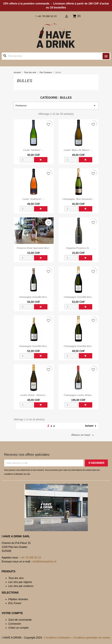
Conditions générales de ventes (92, 638)
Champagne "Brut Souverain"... (78, 199)
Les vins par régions (20, 582)
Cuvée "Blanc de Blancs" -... (78, 150)
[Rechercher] (56, 56)
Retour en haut (83, 435)
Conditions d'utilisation (57, 638)
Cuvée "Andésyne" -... (34, 199)
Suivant (91, 426)
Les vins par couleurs (21, 586)
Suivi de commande (20, 620)
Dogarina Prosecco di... (78, 248)
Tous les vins (16, 578)
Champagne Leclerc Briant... (78, 395)
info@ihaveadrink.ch (44, 562)
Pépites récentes (18, 599)
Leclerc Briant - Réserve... (34, 395)
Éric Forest (15, 603)
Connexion (15, 624)
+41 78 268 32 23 (30, 558)
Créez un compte (18, 628)
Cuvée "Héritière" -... (34, 150)
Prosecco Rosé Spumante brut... (34, 248)
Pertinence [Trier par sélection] (56, 106)
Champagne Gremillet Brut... (34, 297)
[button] (46, 16)
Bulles (25, 81)
